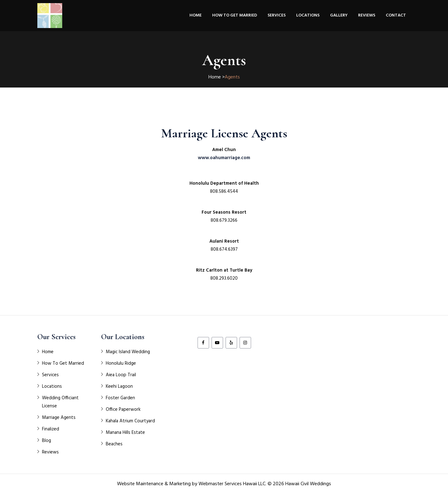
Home (196, 15)
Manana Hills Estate (125, 433)
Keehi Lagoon (119, 386)
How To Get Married (235, 15)
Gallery (339, 15)
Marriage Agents (59, 418)
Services (277, 15)
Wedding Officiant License (60, 402)
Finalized (51, 429)
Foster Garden (120, 398)
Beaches (114, 444)
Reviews (367, 15)
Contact (396, 15)
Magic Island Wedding (128, 352)
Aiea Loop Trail (121, 375)
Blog (47, 441)
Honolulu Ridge (121, 363)
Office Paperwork (123, 410)
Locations (308, 15)
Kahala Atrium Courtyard (130, 421)
